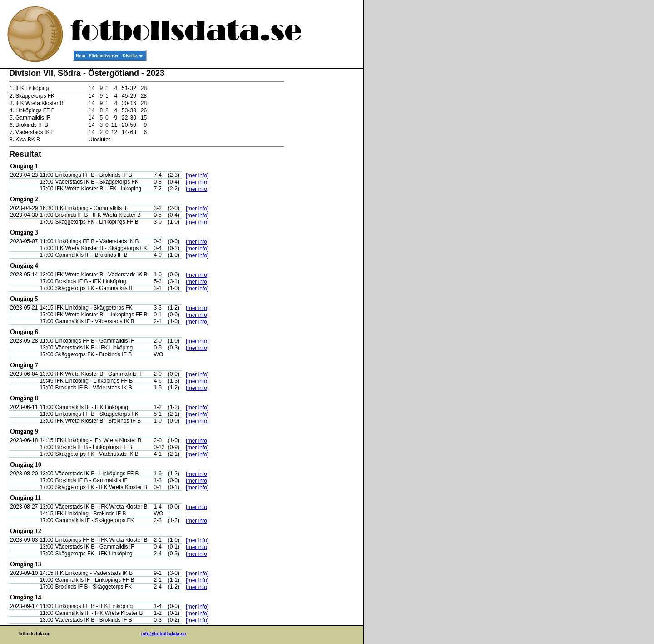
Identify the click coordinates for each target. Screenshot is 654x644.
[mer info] (197, 175)
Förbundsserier (104, 56)
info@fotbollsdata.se (164, 634)
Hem (81, 56)
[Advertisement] (322, 207)
